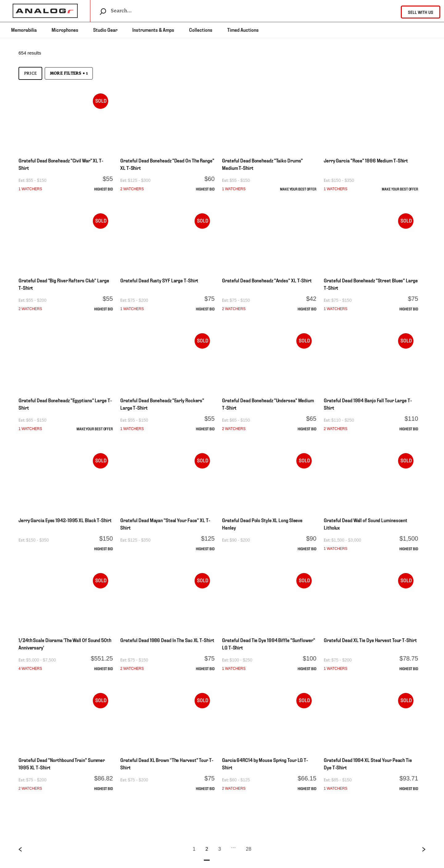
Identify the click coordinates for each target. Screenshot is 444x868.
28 (249, 849)
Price (30, 73)
